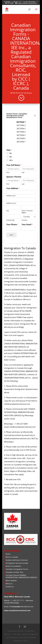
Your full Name (17, 225)
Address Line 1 (15, 242)
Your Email (24, 259)
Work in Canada (12, 557)
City (13, 251)
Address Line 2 (15, 246)
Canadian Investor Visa (14, 572)
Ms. (15, 220)
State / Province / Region (25, 251)
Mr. (15, 218)
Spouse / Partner (17, 231)
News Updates (11, 580)
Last (22, 229)
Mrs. (15, 222)
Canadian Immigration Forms (17, 569)
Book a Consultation (13, 566)
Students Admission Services (17, 560)
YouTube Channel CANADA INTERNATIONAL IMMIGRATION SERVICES (21, 576)
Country (23, 256)
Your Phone (16, 259)
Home (8, 554)
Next (15, 265)
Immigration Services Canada (17, 563)
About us (9, 583)
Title (14, 216)
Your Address (16, 238)
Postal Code (15, 256)
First (13, 229)
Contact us (10, 587)
